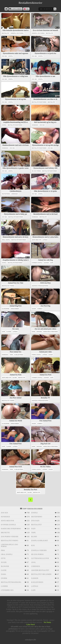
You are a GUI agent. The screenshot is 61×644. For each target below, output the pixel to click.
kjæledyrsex (19, 355)
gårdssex (15, 194)
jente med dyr (37, 240)
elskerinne (6, 309)
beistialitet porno (8, 286)
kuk (33, 545)
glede (4, 570)
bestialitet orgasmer (41, 574)
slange (9, 332)
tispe (11, 355)
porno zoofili (36, 355)
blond (15, 378)
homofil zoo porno (17, 33)
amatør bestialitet (40, 570)
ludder (4, 586)
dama (34, 332)
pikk (3, 550)
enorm (4, 578)
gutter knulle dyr (40, 558)
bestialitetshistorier (39, 102)
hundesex (35, 125)
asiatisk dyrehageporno (40, 286)
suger (34, 309)
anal (33, 562)
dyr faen (35, 521)
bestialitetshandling (11, 582)
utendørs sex (7, 590)
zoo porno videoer (10, 537)
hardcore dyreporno (51, 332)
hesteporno (6, 194)
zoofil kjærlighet (40, 541)
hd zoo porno (36, 171)
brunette (5, 533)
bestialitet (6, 33)
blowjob (5, 566)
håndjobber (15, 309)
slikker (46, 263)
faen (33, 529)
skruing (39, 332)
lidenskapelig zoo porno (9, 545)
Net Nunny (47, 622)
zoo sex (5, 56)
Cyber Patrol (30, 624)
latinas (45, 240)
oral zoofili (6, 240)
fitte (3, 558)
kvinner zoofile (37, 263)
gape (52, 263)
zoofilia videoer (39, 550)
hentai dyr (22, 378)
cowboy (40, 309)
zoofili (11, 56)
